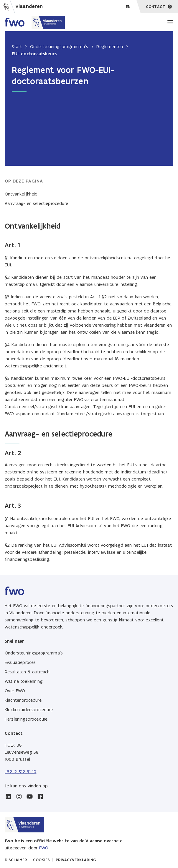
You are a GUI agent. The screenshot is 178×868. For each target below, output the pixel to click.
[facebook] (40, 797)
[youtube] (29, 797)
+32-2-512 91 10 (20, 772)
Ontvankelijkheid (21, 194)
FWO (44, 848)
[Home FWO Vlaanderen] (35, 22)
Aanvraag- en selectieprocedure (36, 203)
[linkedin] (8, 797)
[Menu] (170, 22)
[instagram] (19, 797)
